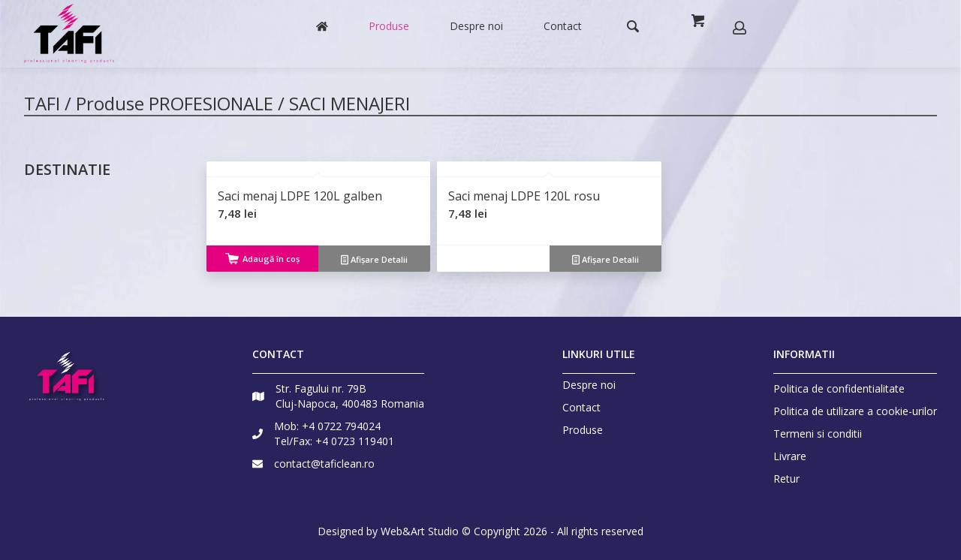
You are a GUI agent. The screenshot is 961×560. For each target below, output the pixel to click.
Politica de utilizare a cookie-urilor (855, 411)
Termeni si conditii (818, 434)
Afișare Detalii (374, 259)
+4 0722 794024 (341, 426)
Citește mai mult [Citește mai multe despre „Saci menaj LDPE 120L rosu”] (493, 260)
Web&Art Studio (420, 531)
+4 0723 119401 (355, 441)
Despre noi (589, 385)
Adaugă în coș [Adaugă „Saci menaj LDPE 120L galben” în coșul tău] (262, 259)
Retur (786, 479)
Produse (583, 430)
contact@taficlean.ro (324, 464)
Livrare (790, 456)
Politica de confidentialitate (839, 388)
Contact (581, 408)
